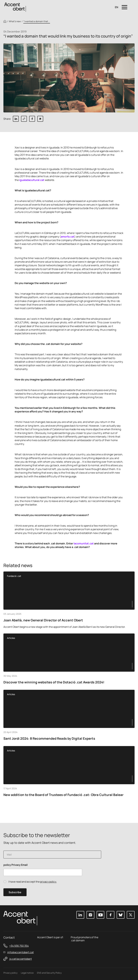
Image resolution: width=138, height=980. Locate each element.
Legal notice (27, 973)
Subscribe (15, 892)
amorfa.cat (68, 237)
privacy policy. (48, 882)
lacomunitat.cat (84, 543)
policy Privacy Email (15, 865)
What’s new (15, 21)
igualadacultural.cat (32, 180)
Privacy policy (10, 973)
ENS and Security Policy (49, 973)
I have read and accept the (33, 882)
